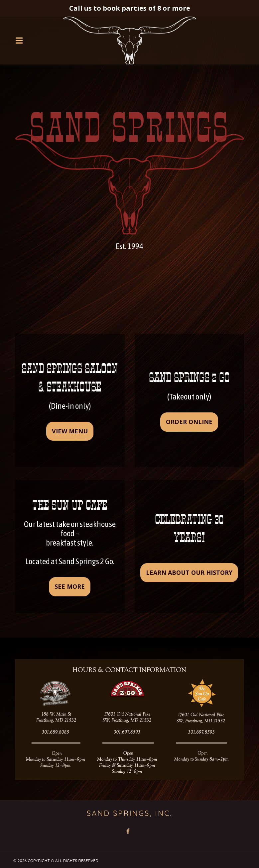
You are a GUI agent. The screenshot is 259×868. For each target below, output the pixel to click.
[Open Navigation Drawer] (19, 41)
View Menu (70, 431)
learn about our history (189, 572)
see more (70, 586)
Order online (189, 422)
